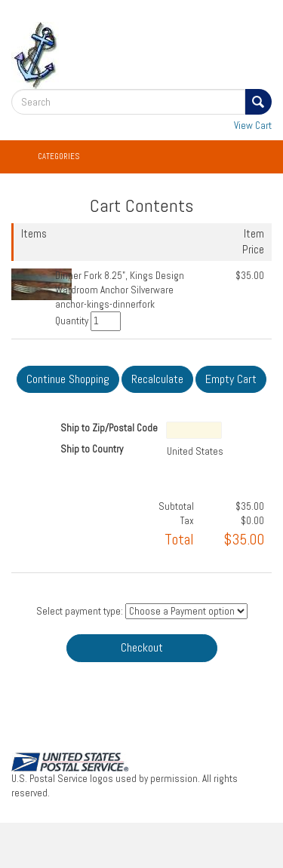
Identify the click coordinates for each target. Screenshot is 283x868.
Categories (58, 156)
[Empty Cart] (231, 380)
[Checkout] (142, 648)
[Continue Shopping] (68, 380)
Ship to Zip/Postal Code (109, 428)
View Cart (253, 126)
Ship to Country (92, 449)
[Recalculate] (157, 380)
